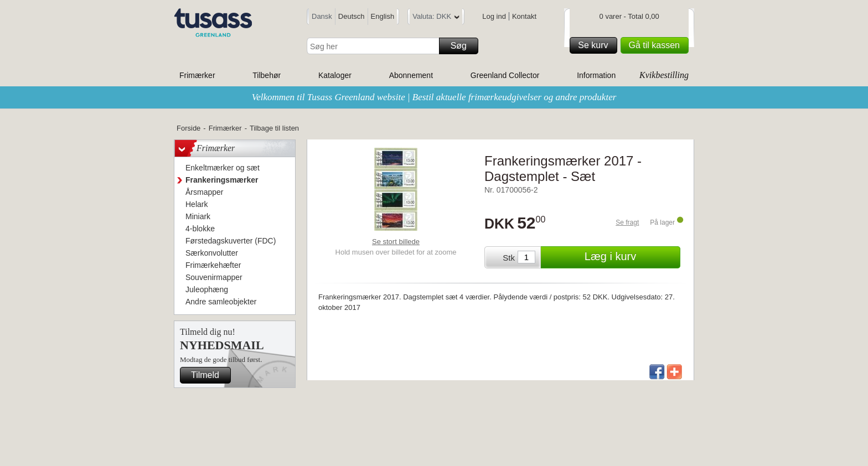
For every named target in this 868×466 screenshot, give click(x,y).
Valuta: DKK (436, 18)
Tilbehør (267, 75)
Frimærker (197, 75)
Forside (188, 128)
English (383, 16)
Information (596, 75)
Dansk (322, 16)
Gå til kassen (657, 45)
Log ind (494, 16)
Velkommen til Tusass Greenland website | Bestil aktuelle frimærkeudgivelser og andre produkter (434, 97)
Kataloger (335, 75)
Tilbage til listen (274, 128)
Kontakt (524, 16)
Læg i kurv (631, 257)
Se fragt (627, 222)
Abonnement (411, 75)
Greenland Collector (505, 75)
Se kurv (596, 45)
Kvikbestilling (664, 75)
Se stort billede (396, 242)
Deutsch (352, 16)
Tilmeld (209, 375)
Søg (463, 46)
